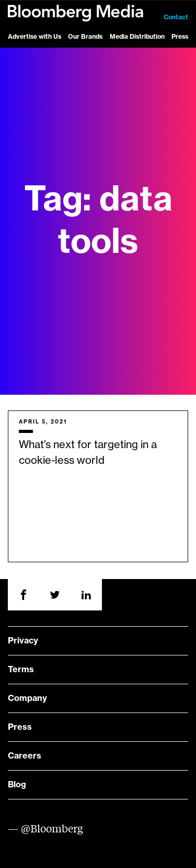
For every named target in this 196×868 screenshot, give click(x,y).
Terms (21, 670)
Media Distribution (137, 37)
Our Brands (85, 37)
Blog (17, 785)
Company (27, 698)
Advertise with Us (34, 37)
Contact (176, 17)
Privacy (23, 641)
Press (180, 37)
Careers (25, 756)
